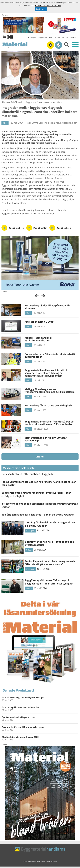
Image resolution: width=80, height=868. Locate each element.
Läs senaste (43, 38)
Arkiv (51, 38)
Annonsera (32, 38)
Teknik (5, 123)
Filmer (57, 38)
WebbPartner (53, 861)
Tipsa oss (65, 38)
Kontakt (73, 38)
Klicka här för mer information (48, 5)
